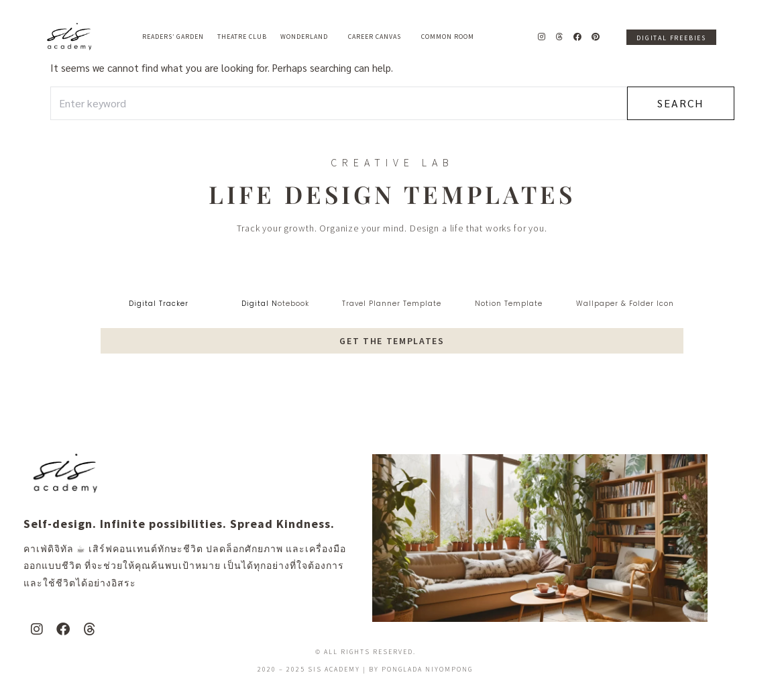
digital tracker (159, 304)
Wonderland (307, 37)
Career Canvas (378, 37)
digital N (260, 304)
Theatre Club (242, 37)
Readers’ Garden (173, 37)
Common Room (448, 37)
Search (680, 103)
